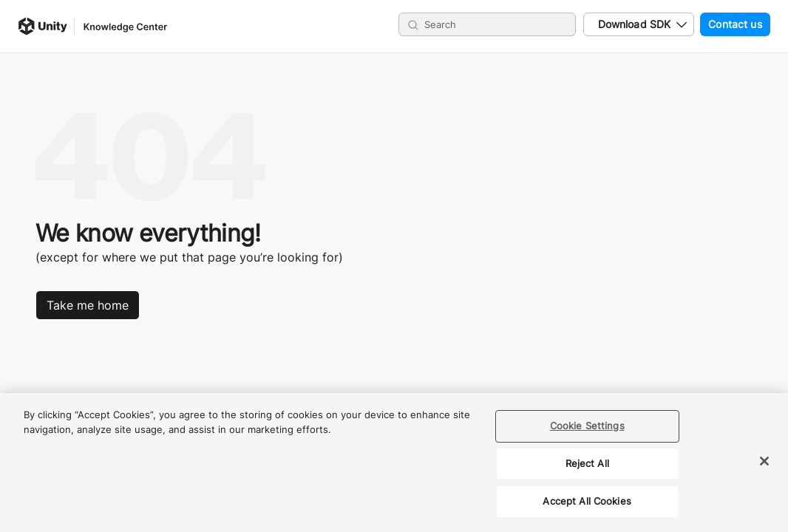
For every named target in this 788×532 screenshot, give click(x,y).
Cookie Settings (587, 426)
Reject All (587, 463)
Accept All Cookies (587, 501)
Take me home (88, 305)
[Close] (764, 461)
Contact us (731, 24)
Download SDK (635, 24)
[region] (394, 463)
